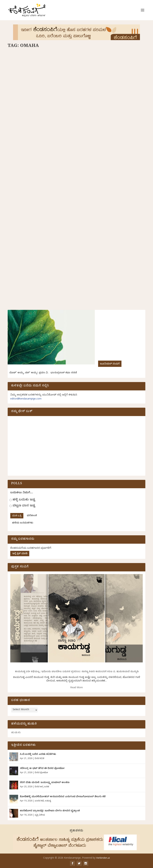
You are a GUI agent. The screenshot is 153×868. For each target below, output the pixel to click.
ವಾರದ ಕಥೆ (39, 801)
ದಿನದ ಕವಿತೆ (39, 759)
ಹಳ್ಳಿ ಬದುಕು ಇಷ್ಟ (24, 500)
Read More (76, 688)
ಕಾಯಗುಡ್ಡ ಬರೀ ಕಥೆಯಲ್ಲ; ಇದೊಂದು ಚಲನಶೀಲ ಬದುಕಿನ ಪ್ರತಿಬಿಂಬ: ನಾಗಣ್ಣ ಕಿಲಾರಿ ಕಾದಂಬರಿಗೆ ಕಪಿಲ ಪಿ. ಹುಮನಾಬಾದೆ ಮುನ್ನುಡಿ (76, 672)
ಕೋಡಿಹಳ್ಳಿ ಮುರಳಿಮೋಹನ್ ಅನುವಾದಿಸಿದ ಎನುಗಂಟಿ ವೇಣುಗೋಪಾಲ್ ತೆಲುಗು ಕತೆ (63, 797)
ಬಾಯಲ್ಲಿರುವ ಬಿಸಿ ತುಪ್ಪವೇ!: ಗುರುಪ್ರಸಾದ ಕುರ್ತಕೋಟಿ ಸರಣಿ (40, 99)
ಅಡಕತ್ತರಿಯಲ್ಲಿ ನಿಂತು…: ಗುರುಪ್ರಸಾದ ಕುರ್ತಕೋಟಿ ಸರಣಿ (39, 219)
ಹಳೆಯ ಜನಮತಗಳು (23, 523)
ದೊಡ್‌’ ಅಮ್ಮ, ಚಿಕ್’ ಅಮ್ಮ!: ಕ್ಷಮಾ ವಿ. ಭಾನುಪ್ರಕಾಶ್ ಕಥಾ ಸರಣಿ (43, 373)
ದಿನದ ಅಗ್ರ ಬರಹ (42, 787)
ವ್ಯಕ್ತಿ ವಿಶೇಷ (40, 815)
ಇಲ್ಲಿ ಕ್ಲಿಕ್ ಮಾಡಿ (20, 554)
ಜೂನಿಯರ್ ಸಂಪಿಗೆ (110, 364)
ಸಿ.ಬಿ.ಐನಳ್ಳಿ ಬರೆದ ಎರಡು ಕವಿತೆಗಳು (38, 755)
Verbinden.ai (103, 858)
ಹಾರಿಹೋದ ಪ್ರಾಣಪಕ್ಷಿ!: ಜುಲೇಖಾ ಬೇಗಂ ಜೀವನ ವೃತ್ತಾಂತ (50, 811)
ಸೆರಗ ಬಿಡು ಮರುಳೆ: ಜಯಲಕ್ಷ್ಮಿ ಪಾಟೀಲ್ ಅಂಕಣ (45, 783)
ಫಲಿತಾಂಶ (32, 516)
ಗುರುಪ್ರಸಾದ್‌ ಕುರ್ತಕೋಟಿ (38, 106)
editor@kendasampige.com (26, 399)
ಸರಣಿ (23, 111)
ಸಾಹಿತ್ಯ (48, 801)
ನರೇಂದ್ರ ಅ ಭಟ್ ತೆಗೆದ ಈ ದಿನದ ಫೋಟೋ (42, 769)
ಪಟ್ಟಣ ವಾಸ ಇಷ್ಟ (24, 506)
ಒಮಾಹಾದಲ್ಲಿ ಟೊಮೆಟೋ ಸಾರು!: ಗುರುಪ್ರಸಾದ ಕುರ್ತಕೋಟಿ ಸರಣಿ (108, 99)
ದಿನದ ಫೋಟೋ (41, 773)
